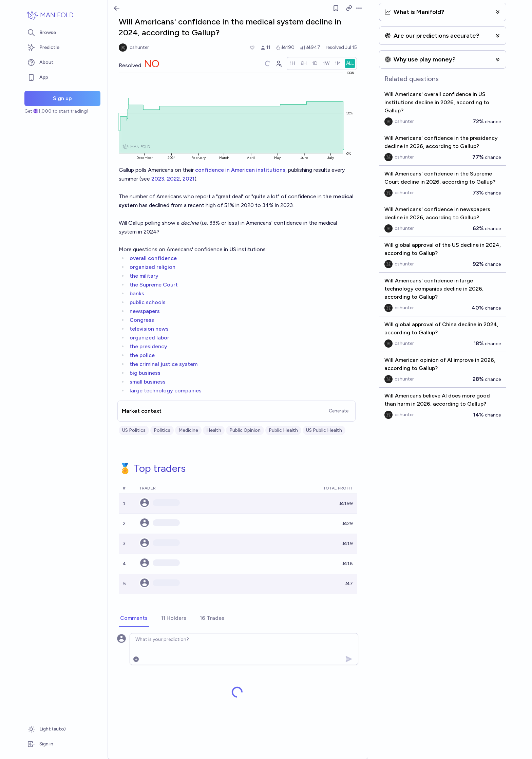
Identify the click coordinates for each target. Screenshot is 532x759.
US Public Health (324, 430)
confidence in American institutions (240, 170)
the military (144, 276)
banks (137, 293)
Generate (339, 411)
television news (149, 329)
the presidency (148, 346)
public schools (148, 302)
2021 (188, 179)
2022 (173, 179)
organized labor (149, 338)
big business (145, 373)
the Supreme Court (154, 285)
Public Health (283, 430)
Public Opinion (245, 430)
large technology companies (166, 391)
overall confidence (153, 258)
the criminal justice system (164, 364)
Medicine (188, 430)
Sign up (62, 98)
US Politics (134, 430)
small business (148, 382)
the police (142, 355)
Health (214, 430)
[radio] (292, 63)
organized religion (153, 267)
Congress (142, 320)
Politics (162, 430)
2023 (158, 179)
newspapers (145, 311)
